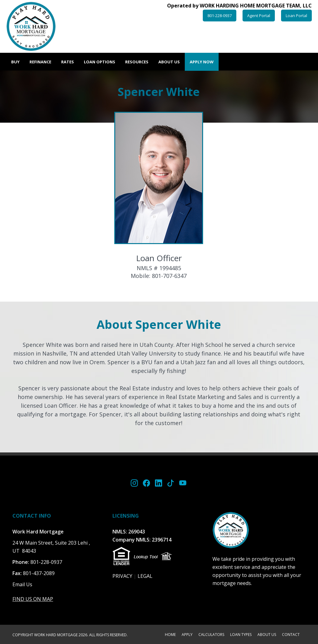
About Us (169, 62)
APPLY (187, 635)
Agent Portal (259, 16)
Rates (68, 62)
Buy (15, 62)
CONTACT (291, 635)
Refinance (40, 62)
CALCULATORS (211, 635)
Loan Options (100, 62)
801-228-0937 (220, 16)
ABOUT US (267, 635)
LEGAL (145, 576)
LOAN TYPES (241, 635)
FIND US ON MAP (33, 599)
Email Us (22, 584)
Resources (137, 62)
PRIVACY (122, 576)
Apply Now (202, 62)
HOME (170, 635)
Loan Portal (296, 16)
